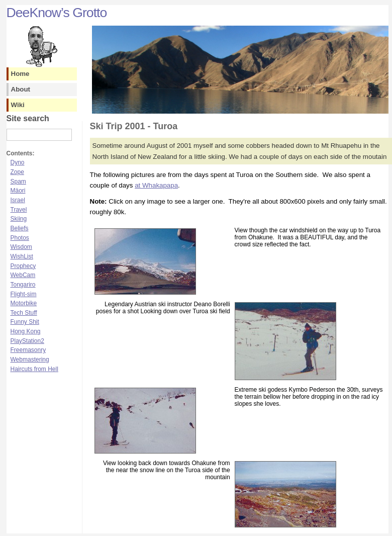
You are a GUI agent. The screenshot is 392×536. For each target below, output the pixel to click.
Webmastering (30, 360)
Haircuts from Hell (34, 369)
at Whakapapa (156, 185)
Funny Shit (25, 322)
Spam (18, 182)
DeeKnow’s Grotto (57, 13)
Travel (19, 210)
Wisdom (21, 247)
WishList (22, 256)
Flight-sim (24, 294)
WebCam (23, 275)
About (21, 89)
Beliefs (20, 228)
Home (20, 74)
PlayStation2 (27, 341)
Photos (20, 238)
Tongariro (23, 285)
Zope (17, 172)
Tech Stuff (24, 313)
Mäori (18, 191)
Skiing (19, 219)
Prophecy (23, 266)
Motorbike (24, 303)
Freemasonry (28, 350)
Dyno (18, 162)
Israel (18, 200)
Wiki (18, 105)
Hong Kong (26, 331)
